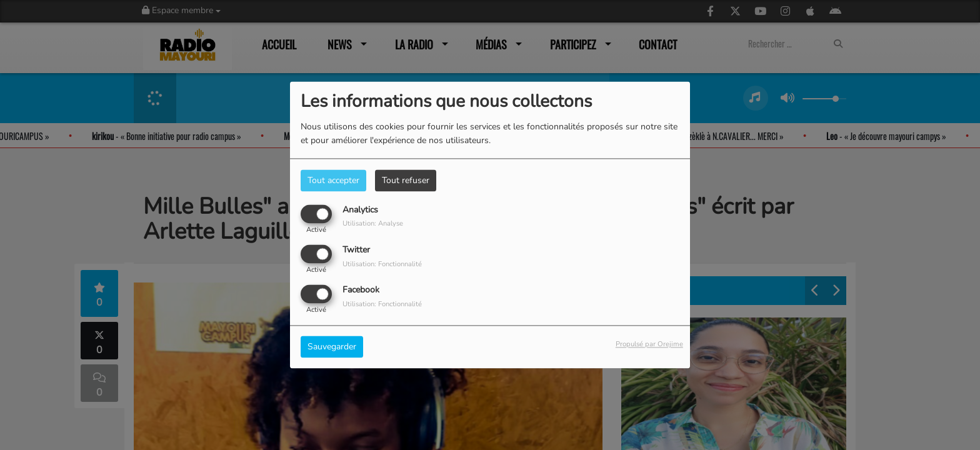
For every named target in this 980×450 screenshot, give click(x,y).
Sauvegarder (332, 347)
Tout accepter (333, 180)
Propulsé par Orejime (649, 345)
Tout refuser (406, 180)
